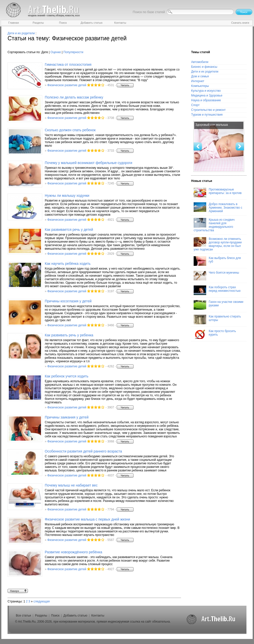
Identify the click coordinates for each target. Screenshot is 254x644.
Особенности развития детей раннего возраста (83, 451)
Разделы (41, 616)
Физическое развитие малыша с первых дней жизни (87, 519)
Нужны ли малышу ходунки (67, 196)
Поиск (55, 616)
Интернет (198, 81)
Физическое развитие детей (67, 85)
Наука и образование (206, 100)
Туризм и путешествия (207, 115)
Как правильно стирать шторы (217, 319)
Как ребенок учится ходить (67, 376)
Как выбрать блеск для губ (217, 261)
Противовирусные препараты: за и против (218, 192)
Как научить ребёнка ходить (68, 264)
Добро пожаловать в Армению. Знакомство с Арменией (218, 208)
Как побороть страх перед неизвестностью (217, 290)
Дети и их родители (21, 33)
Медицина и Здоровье (207, 95)
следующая (41, 601)
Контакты (98, 616)
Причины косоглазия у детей (68, 301)
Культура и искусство (206, 91)
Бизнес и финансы (204, 67)
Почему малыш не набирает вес (71, 485)
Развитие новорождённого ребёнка (73, 552)
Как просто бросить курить (215, 334)
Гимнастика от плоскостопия (68, 65)
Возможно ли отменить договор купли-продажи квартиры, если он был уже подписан (218, 244)
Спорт (195, 105)
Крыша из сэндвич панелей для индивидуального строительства (214, 225)
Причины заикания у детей (67, 417)
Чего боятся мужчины (216, 276)
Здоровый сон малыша (212, 125)
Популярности (73, 52)
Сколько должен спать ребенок (70, 130)
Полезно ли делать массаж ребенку (74, 97)
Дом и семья (200, 76)
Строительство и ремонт (208, 110)
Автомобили (200, 62)
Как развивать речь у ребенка (69, 335)
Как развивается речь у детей (69, 230)
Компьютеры (200, 86)
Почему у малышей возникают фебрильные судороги (89, 163)
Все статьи (23, 616)
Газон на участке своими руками (218, 305)
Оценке (56, 52)
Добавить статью (75, 616)
